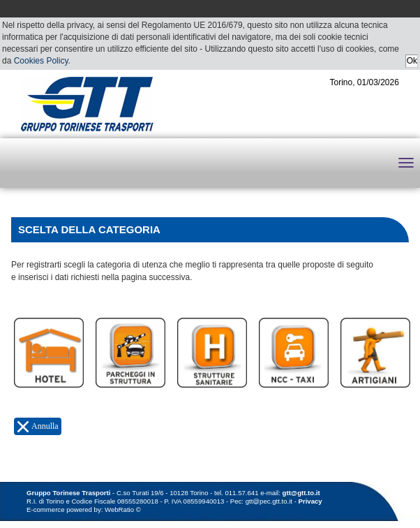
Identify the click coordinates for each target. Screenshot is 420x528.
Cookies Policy (41, 61)
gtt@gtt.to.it (301, 493)
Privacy (310, 501)
